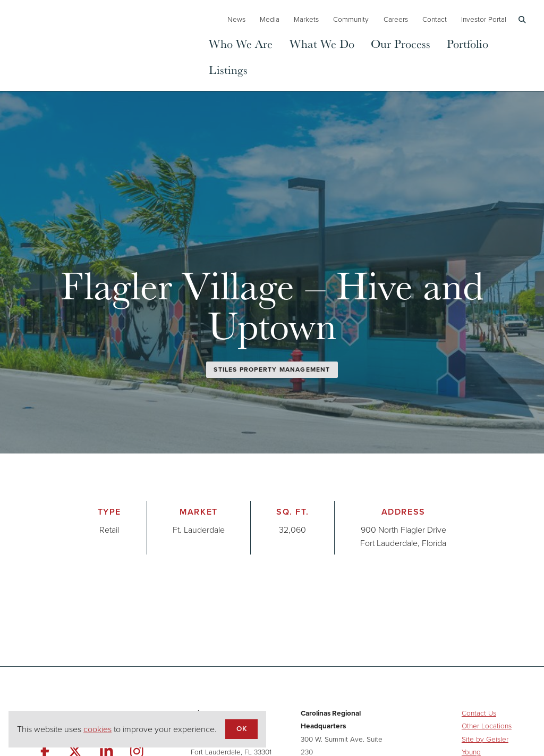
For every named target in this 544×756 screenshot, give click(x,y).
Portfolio (467, 43)
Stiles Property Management (272, 369)
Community (351, 19)
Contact (435, 19)
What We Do (322, 43)
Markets (306, 19)
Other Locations (487, 726)
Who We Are (241, 43)
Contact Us (479, 713)
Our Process (401, 43)
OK (241, 728)
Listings (228, 69)
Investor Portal (484, 19)
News (236, 19)
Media (270, 19)
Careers (396, 19)
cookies (97, 729)
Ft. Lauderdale (199, 530)
